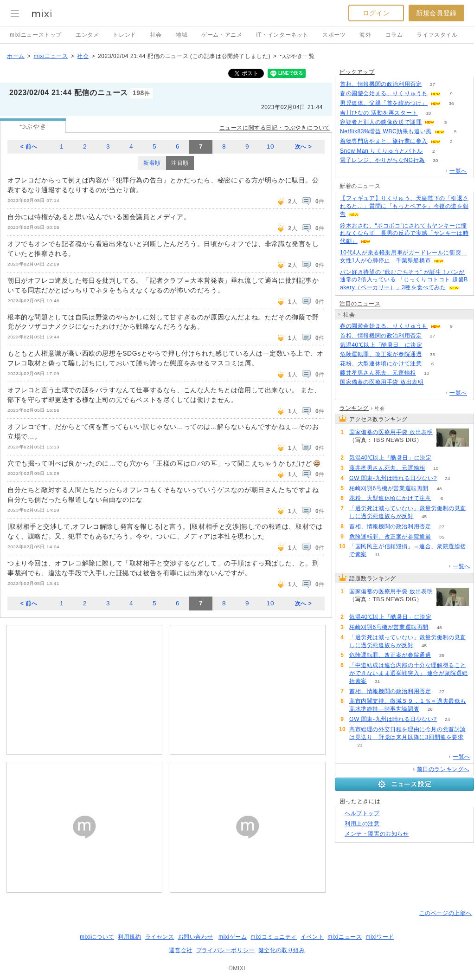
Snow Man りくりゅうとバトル (381, 151)
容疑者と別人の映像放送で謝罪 (381, 122)
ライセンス (160, 937)
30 (435, 160)
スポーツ (334, 35)
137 (433, 345)
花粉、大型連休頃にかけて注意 (381, 363)
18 (428, 113)
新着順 (152, 163)
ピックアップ (357, 72)
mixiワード (380, 937)
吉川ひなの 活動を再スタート (379, 113)
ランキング (354, 408)
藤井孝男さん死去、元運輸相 (378, 373)
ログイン (376, 13)
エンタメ (87, 35)
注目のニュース (360, 304)
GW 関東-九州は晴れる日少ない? (393, 478)
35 (432, 354)
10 (270, 146)
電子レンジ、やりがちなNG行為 (382, 160)
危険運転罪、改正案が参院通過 (381, 354)
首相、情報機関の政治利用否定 (381, 84)
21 (360, 745)
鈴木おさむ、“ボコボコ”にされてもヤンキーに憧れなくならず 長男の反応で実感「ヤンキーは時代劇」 (404, 234)
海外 (365, 35)
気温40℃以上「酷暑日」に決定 (381, 345)
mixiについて (97, 937)
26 (430, 709)
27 (432, 84)
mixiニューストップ (36, 35)
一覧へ (458, 171)
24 (447, 478)
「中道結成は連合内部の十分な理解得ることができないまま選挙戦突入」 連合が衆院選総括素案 (409, 673)
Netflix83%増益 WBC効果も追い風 (386, 131)
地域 (182, 35)
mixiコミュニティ (274, 937)
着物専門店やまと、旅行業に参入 (384, 141)
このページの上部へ (445, 913)
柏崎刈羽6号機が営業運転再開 (389, 488)
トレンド (124, 35)
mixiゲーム (233, 937)
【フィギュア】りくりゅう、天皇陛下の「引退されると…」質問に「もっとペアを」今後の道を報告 (404, 206)
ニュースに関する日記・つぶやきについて (275, 128)
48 (439, 489)
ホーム (16, 56)
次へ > (304, 147)
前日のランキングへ (443, 769)
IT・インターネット (282, 35)
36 (451, 103)
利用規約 (129, 937)
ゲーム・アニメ (222, 35)
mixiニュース (51, 56)
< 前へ (29, 147)
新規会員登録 (436, 13)
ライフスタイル (437, 35)
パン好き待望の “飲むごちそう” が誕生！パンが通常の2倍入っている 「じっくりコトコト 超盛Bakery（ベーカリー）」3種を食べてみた (404, 280)
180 (434, 382)
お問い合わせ (196, 937)
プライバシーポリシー (225, 950)
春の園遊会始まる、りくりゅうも (384, 93)
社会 (156, 35)
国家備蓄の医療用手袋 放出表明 (382, 382)
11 (377, 555)
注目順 (180, 163)
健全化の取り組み (282, 950)
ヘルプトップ (362, 813)
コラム (394, 35)
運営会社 (180, 950)
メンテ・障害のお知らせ (377, 834)
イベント (312, 937)
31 (377, 681)
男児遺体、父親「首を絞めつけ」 (384, 103)
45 (424, 516)
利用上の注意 (362, 824)
